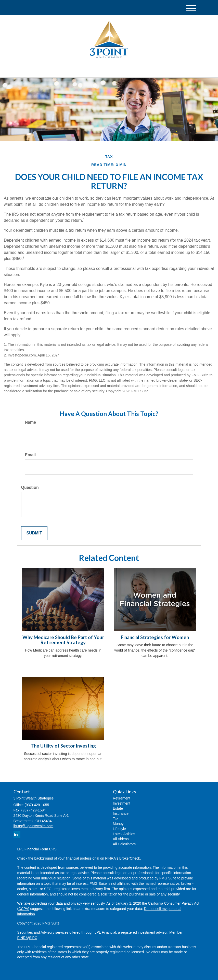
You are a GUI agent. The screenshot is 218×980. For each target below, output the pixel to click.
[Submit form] (34, 533)
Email (30, 455)
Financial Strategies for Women (155, 637)
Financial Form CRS (41, 849)
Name (31, 422)
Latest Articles (124, 834)
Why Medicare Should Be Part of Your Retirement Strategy (63, 640)
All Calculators (124, 844)
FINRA (23, 938)
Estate (118, 808)
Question (30, 487)
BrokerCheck (130, 858)
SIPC (33, 938)
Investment (122, 803)
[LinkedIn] (64, 69)
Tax (116, 819)
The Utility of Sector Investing (63, 746)
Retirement (122, 798)
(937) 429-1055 (153, 69)
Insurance (121, 813)
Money (118, 824)
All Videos (121, 839)
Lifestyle (119, 829)
